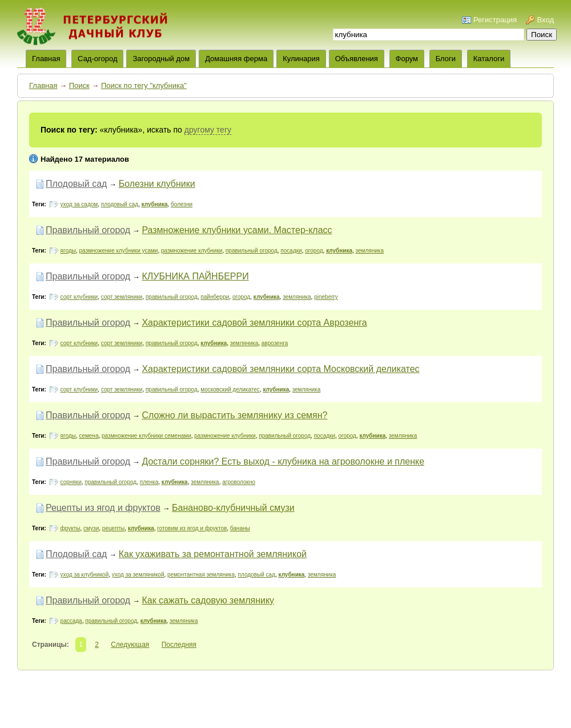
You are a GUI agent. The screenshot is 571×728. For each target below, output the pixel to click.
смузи (91, 528)
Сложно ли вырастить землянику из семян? (234, 415)
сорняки (71, 482)
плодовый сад (120, 204)
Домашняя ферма (236, 59)
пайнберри (215, 297)
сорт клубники (79, 297)
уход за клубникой (85, 575)
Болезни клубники (157, 184)
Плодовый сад (76, 184)
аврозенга (275, 343)
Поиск (79, 85)
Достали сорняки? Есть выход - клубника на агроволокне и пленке (283, 461)
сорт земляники (122, 297)
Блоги (446, 59)
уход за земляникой (138, 575)
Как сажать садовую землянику (208, 600)
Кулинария (301, 59)
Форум (407, 59)
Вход (546, 20)
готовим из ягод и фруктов (192, 528)
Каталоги (489, 59)
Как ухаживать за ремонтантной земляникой (213, 554)
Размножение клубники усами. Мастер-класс (237, 230)
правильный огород (252, 251)
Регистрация (495, 20)
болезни (182, 204)
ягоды (68, 251)
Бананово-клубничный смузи (233, 508)
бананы (240, 528)
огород (314, 251)
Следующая (130, 645)
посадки (291, 251)
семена (89, 436)
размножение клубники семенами (146, 436)
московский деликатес (230, 389)
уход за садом (79, 204)
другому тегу (208, 130)
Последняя (179, 645)
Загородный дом (161, 59)
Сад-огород (97, 59)
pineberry (326, 297)
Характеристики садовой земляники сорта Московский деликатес (280, 369)
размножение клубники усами (118, 251)
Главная (43, 85)
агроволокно (239, 482)
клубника (155, 204)
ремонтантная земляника (201, 575)
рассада (71, 621)
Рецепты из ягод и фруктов (103, 508)
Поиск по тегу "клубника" (144, 85)
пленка (149, 482)
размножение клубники (192, 251)
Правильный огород (88, 230)
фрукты (71, 528)
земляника (370, 251)
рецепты (113, 528)
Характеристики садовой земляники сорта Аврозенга (254, 323)
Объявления (357, 59)
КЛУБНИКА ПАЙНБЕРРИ (195, 276)
